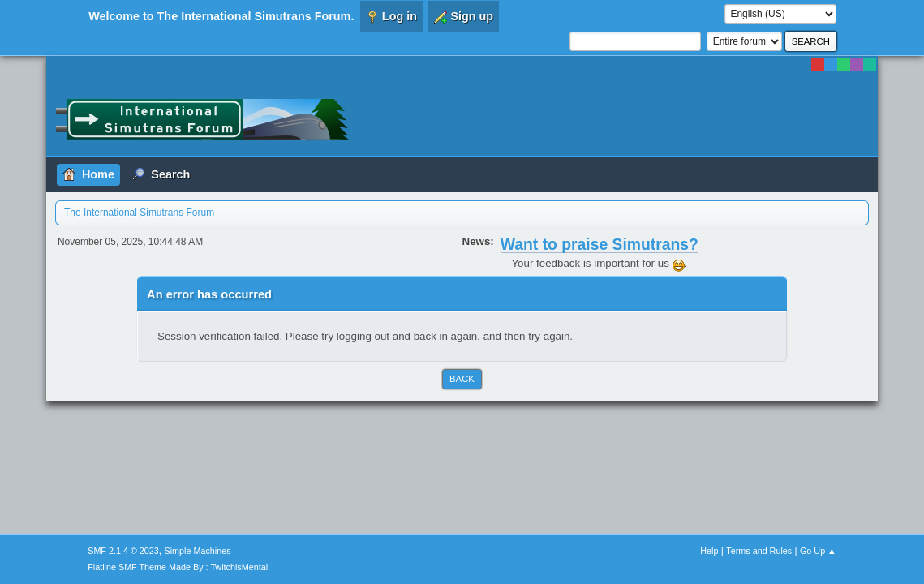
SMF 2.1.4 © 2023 (123, 551)
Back (462, 379)
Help (709, 551)
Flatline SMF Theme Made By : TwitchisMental (178, 567)
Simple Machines (198, 551)
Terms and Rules (759, 551)
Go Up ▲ (818, 551)
